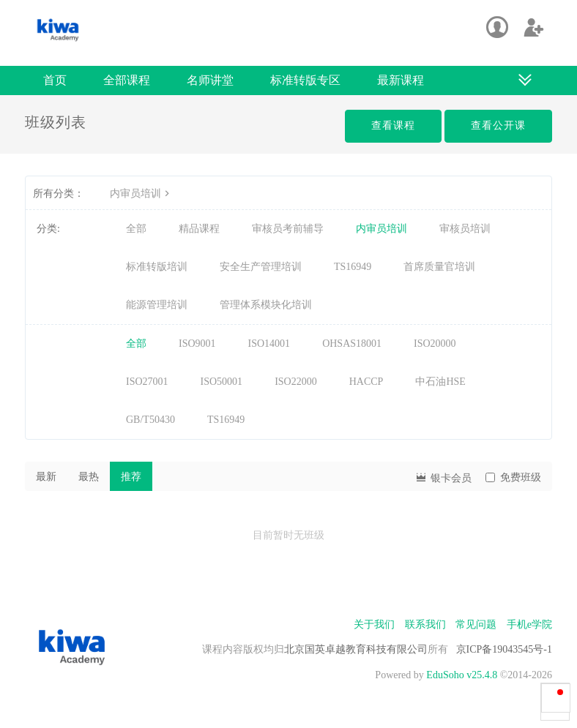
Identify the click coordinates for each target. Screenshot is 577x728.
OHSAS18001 (352, 344)
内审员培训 (141, 194)
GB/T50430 (150, 420)
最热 (89, 477)
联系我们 (425, 624)
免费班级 (513, 477)
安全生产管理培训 (261, 267)
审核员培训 (465, 229)
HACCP (366, 382)
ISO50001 (222, 382)
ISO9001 (197, 344)
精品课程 (199, 229)
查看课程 (393, 125)
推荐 (131, 477)
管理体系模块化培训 (266, 305)
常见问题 (476, 624)
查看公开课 (498, 125)
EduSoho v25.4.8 (462, 675)
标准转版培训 (157, 267)
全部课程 (127, 80)
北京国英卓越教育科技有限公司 (356, 649)
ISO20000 (435, 344)
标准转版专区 (305, 80)
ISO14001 (269, 344)
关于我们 (374, 624)
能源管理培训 (157, 305)
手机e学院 (529, 624)
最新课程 (401, 80)
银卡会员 (443, 477)
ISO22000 (296, 382)
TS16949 (353, 267)
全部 (136, 229)
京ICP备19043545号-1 (504, 649)
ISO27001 (147, 382)
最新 (46, 477)
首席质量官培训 (439, 267)
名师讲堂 (210, 80)
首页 (55, 80)
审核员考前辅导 (288, 229)
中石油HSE (440, 382)
